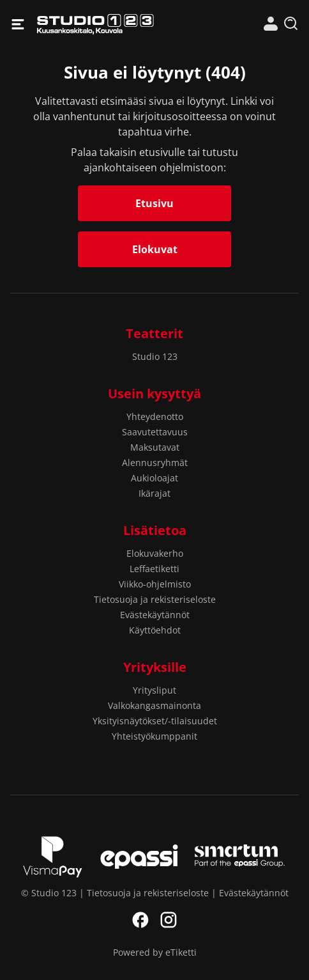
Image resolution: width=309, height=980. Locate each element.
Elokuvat (155, 249)
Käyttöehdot (155, 630)
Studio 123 (95, 24)
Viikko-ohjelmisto (155, 584)
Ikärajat (154, 493)
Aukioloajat (154, 478)
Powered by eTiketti (155, 952)
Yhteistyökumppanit (154, 736)
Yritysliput (154, 690)
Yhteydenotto (155, 416)
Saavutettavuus (155, 432)
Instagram (169, 920)
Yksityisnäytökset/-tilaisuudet (155, 721)
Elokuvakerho (155, 553)
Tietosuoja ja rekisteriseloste (155, 599)
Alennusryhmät (155, 463)
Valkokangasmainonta (154, 705)
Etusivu (154, 203)
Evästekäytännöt (155, 615)
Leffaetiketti (154, 569)
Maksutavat (155, 447)
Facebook (140, 920)
